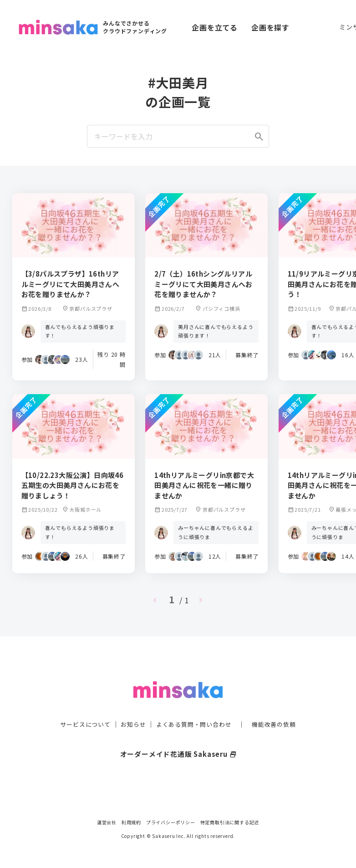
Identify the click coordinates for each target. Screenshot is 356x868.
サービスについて (80, 708)
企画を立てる (215, 27)
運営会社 (107, 822)
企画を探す (270, 27)
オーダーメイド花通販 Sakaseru (178, 738)
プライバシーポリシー (171, 822)
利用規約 (131, 822)
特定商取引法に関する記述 (230, 822)
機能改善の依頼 (279, 708)
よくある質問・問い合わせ (195, 708)
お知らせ (131, 708)
